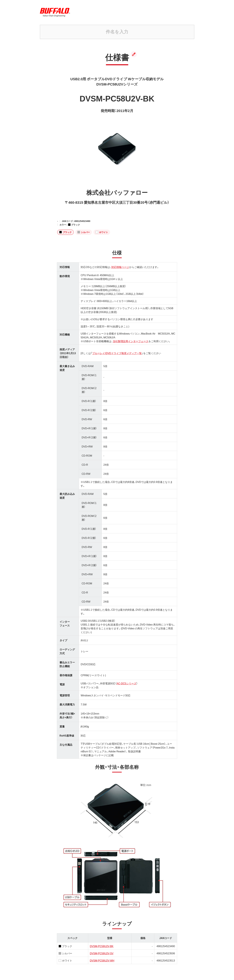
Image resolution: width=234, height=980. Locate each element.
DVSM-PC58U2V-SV (102, 953)
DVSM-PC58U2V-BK (102, 946)
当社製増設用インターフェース (131, 341)
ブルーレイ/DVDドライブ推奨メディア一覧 (117, 353)
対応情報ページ (120, 267)
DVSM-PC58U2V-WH (102, 960)
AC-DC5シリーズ (126, 683)
